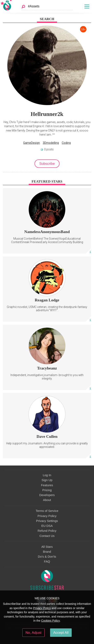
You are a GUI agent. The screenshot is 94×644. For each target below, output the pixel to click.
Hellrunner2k (47, 114)
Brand (47, 552)
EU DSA (47, 526)
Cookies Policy (51, 621)
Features (47, 485)
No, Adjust (33, 633)
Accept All (61, 633)
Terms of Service (47, 511)
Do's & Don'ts (47, 557)
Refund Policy (47, 531)
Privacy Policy (47, 516)
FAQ (47, 562)
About (47, 500)
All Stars (47, 547)
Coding (66, 143)
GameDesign (32, 143)
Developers (47, 495)
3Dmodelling (51, 143)
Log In (47, 475)
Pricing (47, 490)
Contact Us (47, 536)
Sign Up (47, 480)
